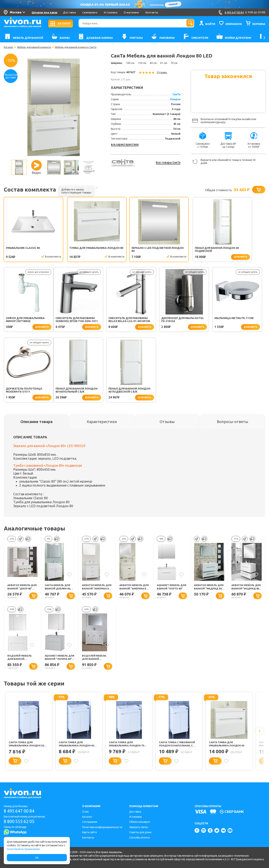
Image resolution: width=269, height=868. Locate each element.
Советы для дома (140, 832)
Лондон (175, 99)
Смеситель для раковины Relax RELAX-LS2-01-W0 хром (80, 320)
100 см (130, 63)
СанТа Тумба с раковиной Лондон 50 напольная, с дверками (178, 746)
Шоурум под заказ (45, 12)
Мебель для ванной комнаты (36, 47)
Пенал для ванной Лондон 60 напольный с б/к (27, 391)
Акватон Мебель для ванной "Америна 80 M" (94, 588)
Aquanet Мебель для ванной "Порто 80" (172, 588)
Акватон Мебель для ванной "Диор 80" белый (22, 588)
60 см (153, 63)
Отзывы (162, 72)
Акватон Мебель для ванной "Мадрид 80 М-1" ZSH (246, 588)
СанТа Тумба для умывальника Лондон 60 (228, 746)
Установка (111, 12)
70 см (174, 63)
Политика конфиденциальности (102, 827)
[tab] (36, 422)
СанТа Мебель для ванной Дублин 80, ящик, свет (59, 588)
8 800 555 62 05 (20, 822)
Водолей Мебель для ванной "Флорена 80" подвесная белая (21, 659)
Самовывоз (90, 12)
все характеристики (125, 144)
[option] (53, 107)
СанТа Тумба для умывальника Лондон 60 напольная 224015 (78, 746)
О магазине (131, 12)
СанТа (176, 94)
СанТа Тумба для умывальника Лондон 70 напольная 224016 (128, 746)
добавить (201, 257)
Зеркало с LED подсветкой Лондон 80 (132, 250)
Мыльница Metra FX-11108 (184, 319)
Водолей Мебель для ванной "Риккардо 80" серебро (95, 659)
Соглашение (90, 822)
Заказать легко (139, 827)
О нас (86, 812)
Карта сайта (89, 832)
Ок (37, 858)
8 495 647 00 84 (20, 811)
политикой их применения (23, 849)
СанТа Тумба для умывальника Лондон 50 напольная (28, 746)
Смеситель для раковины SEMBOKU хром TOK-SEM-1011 (27, 320)
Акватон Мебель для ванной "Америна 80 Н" (132, 588)
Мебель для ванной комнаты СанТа (80, 47)
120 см (142, 63)
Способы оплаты (140, 838)
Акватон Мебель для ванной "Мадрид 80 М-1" (206, 588)
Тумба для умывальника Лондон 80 (78, 250)
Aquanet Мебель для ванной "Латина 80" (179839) (59, 659)
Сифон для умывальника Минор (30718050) (237, 250)
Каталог (9, 47)
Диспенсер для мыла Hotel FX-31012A (133, 320)
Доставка (69, 12)
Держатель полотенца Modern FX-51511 (236, 320)
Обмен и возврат (140, 822)
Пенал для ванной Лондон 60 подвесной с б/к (80, 391)
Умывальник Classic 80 (23, 248)
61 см (164, 63)
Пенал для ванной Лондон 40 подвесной (186, 250)
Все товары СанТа (168, 162)
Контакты (152, 12)
